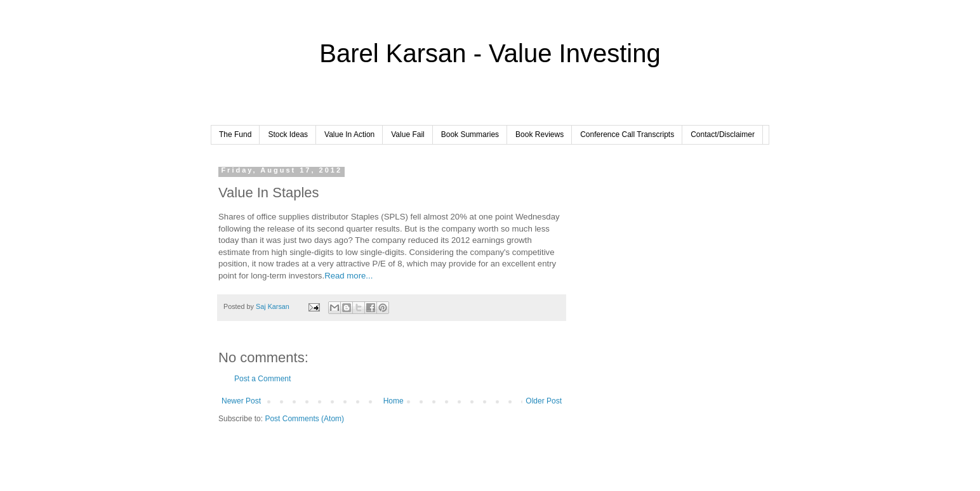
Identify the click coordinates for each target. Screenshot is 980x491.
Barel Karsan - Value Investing (490, 53)
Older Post (544, 401)
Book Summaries (470, 134)
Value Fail (407, 134)
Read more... (348, 276)
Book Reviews (540, 134)
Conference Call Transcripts (627, 134)
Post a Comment (262, 379)
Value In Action (349, 134)
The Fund (235, 134)
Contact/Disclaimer (723, 134)
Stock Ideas (288, 134)
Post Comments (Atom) (304, 419)
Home (394, 401)
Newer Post (241, 401)
